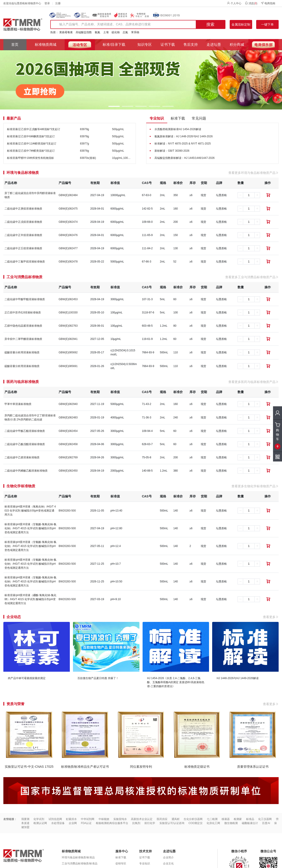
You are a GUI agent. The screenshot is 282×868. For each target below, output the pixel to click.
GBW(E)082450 (68, 471)
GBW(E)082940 (68, 404)
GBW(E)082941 (68, 339)
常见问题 (199, 118)
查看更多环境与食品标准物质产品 (253, 173)
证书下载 (168, 45)
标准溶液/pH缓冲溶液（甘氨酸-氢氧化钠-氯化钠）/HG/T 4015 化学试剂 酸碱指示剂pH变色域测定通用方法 (30, 528)
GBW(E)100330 (68, 313)
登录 (47, 3)
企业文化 (168, 864)
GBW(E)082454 (68, 431)
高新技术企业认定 (142, 819)
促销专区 (121, 864)
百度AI (266, 823)
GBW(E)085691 (68, 366)
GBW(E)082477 (68, 248)
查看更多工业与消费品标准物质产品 (252, 277)
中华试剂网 (88, 819)
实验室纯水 (120, 819)
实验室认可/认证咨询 (172, 823)
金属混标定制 (241, 24)
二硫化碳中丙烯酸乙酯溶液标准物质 (26, 471)
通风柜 (176, 819)
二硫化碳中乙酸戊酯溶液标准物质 (25, 444)
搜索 (210, 24)
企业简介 (168, 857)
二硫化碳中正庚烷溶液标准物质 (23, 209)
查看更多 (271, 617)
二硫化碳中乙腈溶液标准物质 (22, 457)
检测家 (238, 819)
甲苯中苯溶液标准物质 (18, 404)
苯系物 (135, 32)
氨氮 (97, 32)
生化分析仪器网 (193, 819)
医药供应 (162, 819)
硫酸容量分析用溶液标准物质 (22, 352)
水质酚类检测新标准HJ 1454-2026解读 (178, 129)
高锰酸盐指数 (84, 32)
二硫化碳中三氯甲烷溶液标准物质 (25, 262)
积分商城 (237, 45)
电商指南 (268, 3)
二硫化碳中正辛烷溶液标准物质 (23, 235)
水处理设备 (58, 823)
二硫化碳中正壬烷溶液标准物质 (23, 248)
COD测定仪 (195, 823)
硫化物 (116, 32)
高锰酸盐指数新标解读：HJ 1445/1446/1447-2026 (184, 158)
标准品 (250, 819)
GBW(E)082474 (68, 222)
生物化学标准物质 (21, 486)
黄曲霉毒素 (66, 32)
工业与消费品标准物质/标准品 (80, 864)
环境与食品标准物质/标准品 (78, 857)
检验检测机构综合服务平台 (112, 823)
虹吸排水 (71, 819)
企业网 (73, 823)
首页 (15, 45)
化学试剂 (39, 819)
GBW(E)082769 (68, 457)
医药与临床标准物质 (23, 382)
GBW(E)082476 (68, 235)
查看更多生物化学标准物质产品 (255, 486)
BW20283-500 (67, 511)
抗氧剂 (136, 823)
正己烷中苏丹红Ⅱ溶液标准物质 (23, 313)
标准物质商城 (46, 45)
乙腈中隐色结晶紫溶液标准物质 (23, 326)
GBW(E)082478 (68, 262)
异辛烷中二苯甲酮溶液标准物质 (23, 339)
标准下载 (178, 118)
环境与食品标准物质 (23, 173)
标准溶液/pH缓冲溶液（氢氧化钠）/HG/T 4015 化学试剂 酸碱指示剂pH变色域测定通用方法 (30, 511)
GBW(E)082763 (68, 326)
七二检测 (212, 819)
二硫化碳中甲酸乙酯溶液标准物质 (25, 431)
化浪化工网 (213, 823)
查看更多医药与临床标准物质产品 (253, 382)
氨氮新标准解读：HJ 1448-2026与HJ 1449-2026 (184, 136)
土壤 (106, 32)
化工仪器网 (265, 819)
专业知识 (157, 118)
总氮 (125, 32)
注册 (58, 3)
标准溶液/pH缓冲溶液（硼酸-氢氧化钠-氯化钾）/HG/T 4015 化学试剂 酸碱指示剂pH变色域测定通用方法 (30, 599)
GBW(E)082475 (68, 209)
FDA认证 (86, 823)
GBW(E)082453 (68, 299)
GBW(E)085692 (68, 352)
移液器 (226, 819)
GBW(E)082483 (68, 418)
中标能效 (104, 819)
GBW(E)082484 (68, 195)
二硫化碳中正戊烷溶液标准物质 (23, 222)
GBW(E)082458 (68, 444)
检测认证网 (40, 823)
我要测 (25, 819)
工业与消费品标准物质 (24, 277)
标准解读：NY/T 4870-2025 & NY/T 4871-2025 (183, 144)
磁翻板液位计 (250, 823)
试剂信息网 (55, 819)
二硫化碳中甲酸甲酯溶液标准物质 (25, 299)
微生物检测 (231, 823)
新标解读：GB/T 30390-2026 (172, 151)
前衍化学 (150, 823)
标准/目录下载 (114, 45)
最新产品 (14, 118)
